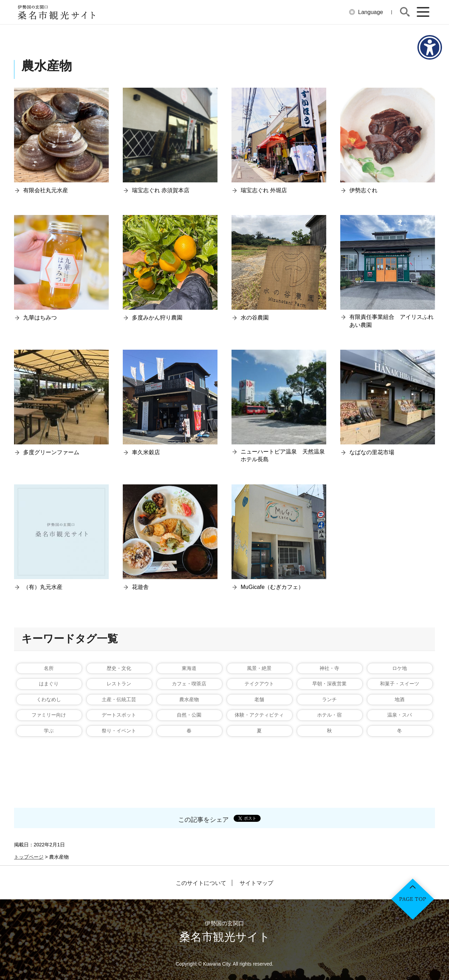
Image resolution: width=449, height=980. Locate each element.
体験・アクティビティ (259, 715)
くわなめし (49, 699)
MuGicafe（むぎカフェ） (272, 587)
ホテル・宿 (329, 715)
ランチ (329, 699)
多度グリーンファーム (51, 452)
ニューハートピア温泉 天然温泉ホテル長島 (283, 455)
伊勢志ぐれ (363, 190)
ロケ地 (400, 668)
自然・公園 (189, 715)
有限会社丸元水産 (46, 190)
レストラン (119, 684)
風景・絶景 (259, 668)
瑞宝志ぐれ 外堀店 (264, 190)
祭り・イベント (119, 731)
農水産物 (189, 699)
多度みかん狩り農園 (157, 318)
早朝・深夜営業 (329, 684)
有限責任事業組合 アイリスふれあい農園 (391, 321)
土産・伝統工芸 (119, 699)
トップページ (29, 857)
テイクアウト (259, 684)
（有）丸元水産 (43, 587)
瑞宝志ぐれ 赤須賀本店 (161, 190)
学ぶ (49, 731)
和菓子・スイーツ (400, 684)
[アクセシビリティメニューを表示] (430, 47)
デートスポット (119, 715)
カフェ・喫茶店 (189, 684)
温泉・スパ (400, 715)
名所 (49, 668)
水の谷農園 (255, 318)
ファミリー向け (49, 715)
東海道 (189, 668)
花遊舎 (140, 587)
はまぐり (49, 684)
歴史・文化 (119, 668)
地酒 (400, 699)
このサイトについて (201, 883)
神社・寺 (329, 668)
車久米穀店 (146, 452)
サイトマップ (256, 883)
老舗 (259, 699)
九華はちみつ (40, 318)
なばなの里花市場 (372, 452)
